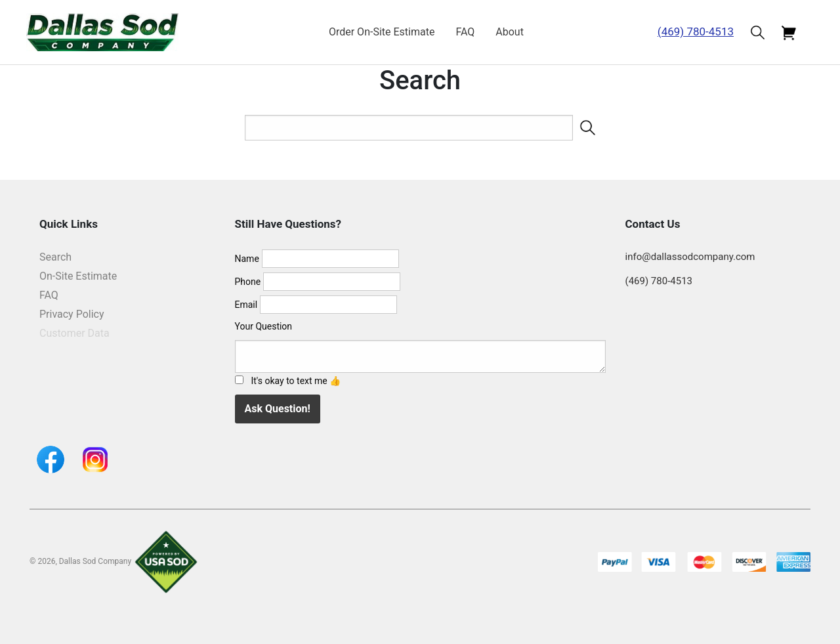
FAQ (465, 32)
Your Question (264, 326)
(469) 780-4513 (696, 32)
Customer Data (74, 333)
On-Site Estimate (78, 276)
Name (247, 259)
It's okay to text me (296, 381)
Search (55, 257)
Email (246, 305)
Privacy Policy (72, 314)
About (510, 32)
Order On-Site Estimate (382, 32)
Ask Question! (278, 409)
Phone (248, 282)
